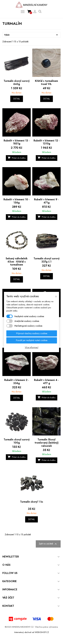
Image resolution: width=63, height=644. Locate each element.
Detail (17, 99)
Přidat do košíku (17, 158)
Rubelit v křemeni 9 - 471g (46, 201)
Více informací (32, 347)
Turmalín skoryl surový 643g (17, 82)
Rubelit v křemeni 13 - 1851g (17, 142)
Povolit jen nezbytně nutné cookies (32, 340)
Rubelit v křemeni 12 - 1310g (47, 142)
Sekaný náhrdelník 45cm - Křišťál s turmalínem (17, 262)
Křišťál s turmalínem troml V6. (46, 82)
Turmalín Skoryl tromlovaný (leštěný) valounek (47, 443)
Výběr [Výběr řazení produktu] (31, 35)
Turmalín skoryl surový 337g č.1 (47, 260)
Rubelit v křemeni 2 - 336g (17, 382)
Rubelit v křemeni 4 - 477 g (46, 382)
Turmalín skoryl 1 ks (32, 502)
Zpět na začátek (48, 544)
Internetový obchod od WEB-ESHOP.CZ (32, 632)
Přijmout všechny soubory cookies (32, 333)
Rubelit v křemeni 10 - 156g (17, 201)
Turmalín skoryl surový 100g (17, 441)
